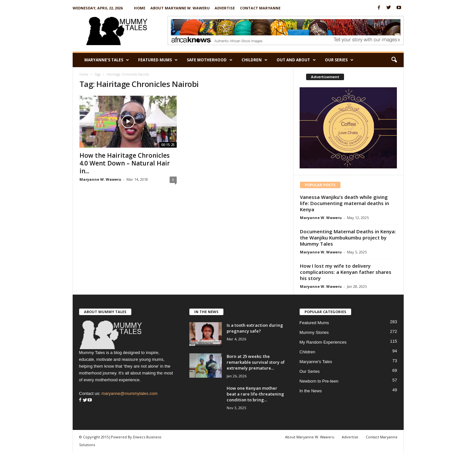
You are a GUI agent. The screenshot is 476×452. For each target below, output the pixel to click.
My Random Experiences (323, 342)
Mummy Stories (314, 332)
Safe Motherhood (210, 60)
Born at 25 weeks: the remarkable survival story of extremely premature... (256, 362)
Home (140, 8)
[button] (394, 60)
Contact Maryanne (260, 8)
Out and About (296, 60)
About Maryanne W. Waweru (180, 8)
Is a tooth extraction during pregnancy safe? (255, 328)
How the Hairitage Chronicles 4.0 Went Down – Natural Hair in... (125, 163)
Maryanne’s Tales (107, 60)
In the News (311, 391)
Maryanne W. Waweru (100, 179)
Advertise (225, 8)
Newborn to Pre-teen (319, 381)
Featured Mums (158, 60)
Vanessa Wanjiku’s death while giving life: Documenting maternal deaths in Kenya (345, 203)
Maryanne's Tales (316, 362)
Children (255, 60)
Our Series (339, 60)
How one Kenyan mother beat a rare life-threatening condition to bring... (255, 394)
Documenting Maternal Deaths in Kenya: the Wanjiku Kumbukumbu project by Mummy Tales (348, 238)
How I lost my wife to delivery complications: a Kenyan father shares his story (346, 272)
